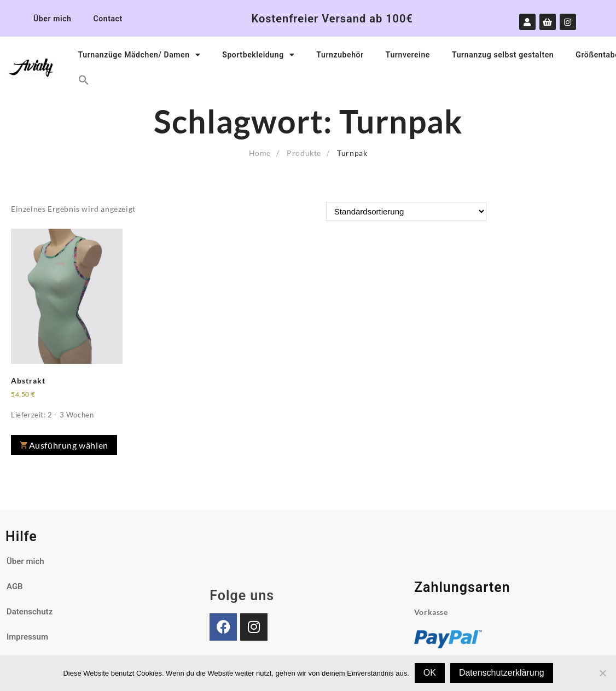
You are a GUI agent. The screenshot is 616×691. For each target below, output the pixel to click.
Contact (107, 19)
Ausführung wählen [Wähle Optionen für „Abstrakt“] (69, 445)
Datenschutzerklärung (502, 673)
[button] (84, 80)
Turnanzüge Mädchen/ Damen (140, 55)
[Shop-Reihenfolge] (406, 211)
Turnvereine (408, 55)
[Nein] (602, 673)
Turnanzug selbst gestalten (503, 55)
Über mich (52, 19)
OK (430, 673)
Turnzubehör (340, 55)
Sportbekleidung (258, 55)
